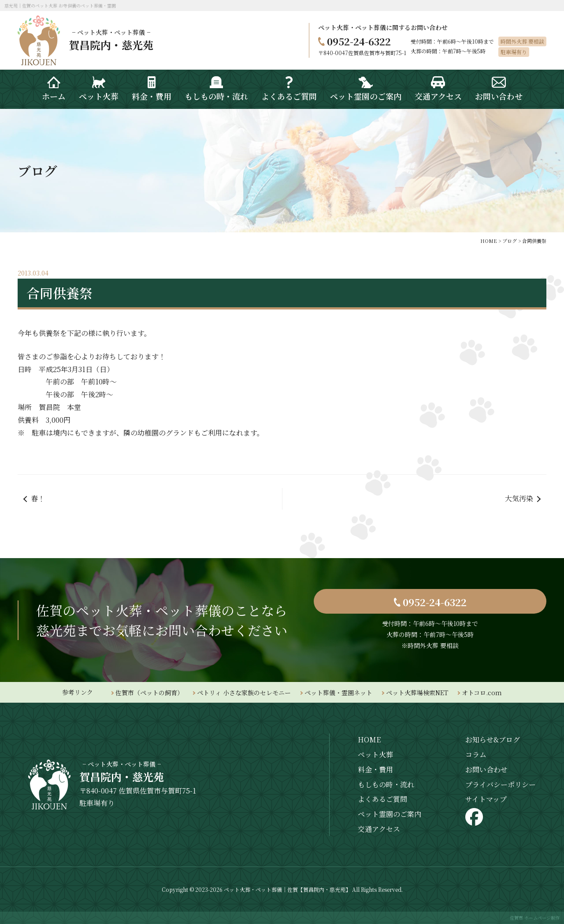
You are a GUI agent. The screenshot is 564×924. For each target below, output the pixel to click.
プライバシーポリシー (501, 784)
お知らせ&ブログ (493, 740)
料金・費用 (375, 769)
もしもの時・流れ (386, 784)
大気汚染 (519, 498)
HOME (369, 740)
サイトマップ (486, 799)
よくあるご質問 (382, 799)
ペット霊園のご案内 (390, 814)
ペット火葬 (375, 754)
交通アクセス (379, 829)
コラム (476, 754)
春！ (38, 498)
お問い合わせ (486, 769)
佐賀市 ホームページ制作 (535, 918)
